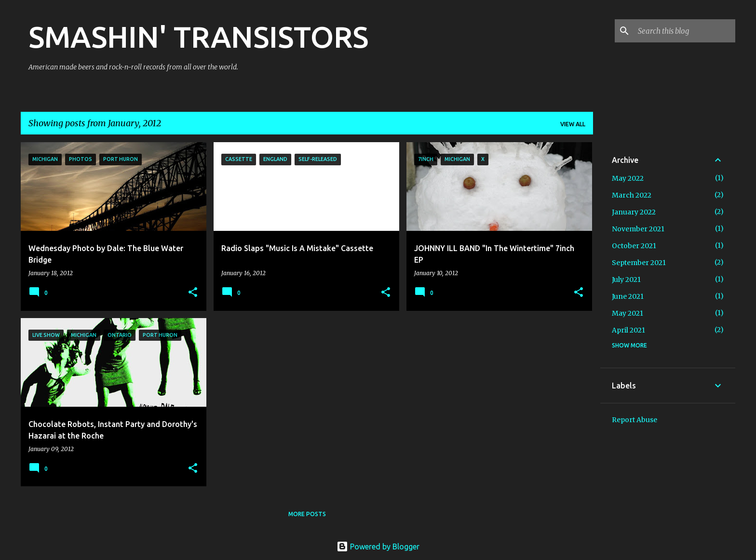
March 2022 (632, 195)
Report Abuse (634, 420)
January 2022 (634, 212)
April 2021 (628, 330)
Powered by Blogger (378, 547)
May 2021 (628, 313)
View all (573, 124)
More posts (307, 514)
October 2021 (634, 246)
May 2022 (628, 178)
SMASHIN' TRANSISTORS (198, 37)
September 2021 (639, 263)
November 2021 (638, 229)
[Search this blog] (685, 31)
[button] (193, 293)
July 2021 (626, 280)
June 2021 (628, 296)
